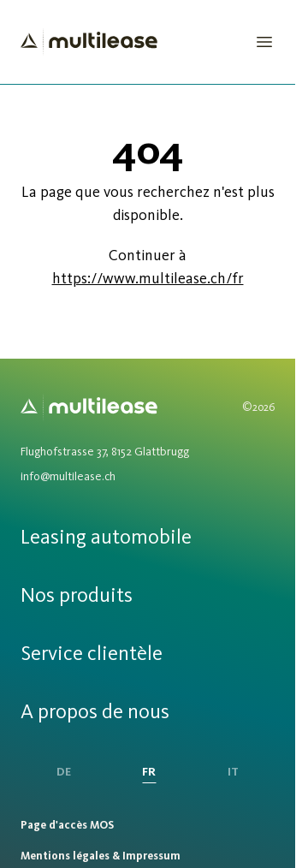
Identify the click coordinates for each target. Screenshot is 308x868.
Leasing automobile (106, 536)
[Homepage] (89, 42)
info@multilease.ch (68, 476)
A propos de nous (95, 711)
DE (64, 772)
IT (233, 772)
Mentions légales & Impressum (101, 856)
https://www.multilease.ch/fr (148, 278)
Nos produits (77, 595)
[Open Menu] (264, 42)
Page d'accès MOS (67, 825)
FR (149, 772)
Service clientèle (92, 653)
